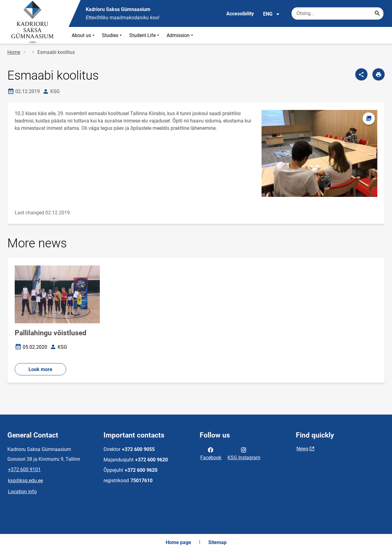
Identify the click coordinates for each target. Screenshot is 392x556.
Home (14, 52)
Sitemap (217, 542)
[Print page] (379, 74)
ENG (271, 14)
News (302, 449)
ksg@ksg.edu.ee (25, 481)
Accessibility (240, 14)
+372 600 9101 (24, 470)
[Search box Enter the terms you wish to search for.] (337, 13)
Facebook (211, 453)
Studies (113, 35)
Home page (178, 542)
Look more (40, 369)
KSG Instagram (244, 453)
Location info (22, 492)
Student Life (145, 35)
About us (84, 35)
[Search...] (377, 13)
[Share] (361, 74)
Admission (181, 35)
